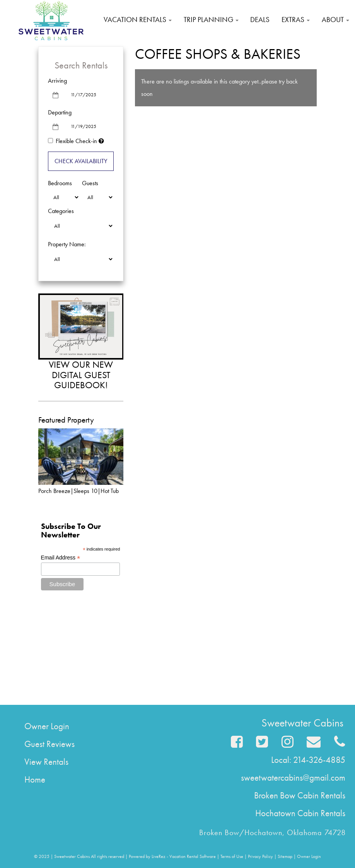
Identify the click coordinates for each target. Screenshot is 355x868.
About (335, 20)
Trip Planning (211, 20)
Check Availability (81, 161)
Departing (60, 112)
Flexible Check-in (73, 141)
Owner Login (47, 726)
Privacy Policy (260, 856)
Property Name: (67, 244)
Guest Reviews (49, 744)
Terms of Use (232, 856)
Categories (61, 211)
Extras (296, 20)
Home (35, 779)
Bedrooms (60, 183)
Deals (260, 20)
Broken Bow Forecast (81, 682)
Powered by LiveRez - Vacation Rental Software (172, 856)
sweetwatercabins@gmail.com (293, 778)
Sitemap (285, 856)
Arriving (57, 81)
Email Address (61, 558)
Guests (90, 183)
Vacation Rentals (138, 20)
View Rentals (46, 762)
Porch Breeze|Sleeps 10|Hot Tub (79, 491)
